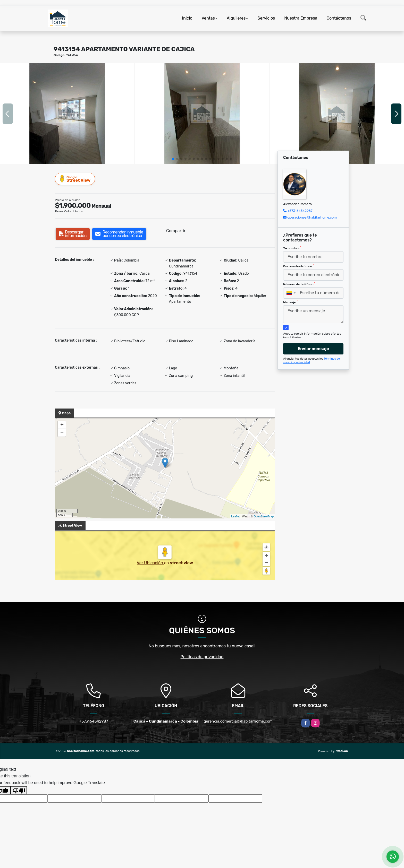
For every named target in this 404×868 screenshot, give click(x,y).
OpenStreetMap (264, 516)
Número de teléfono (299, 284)
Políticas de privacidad (202, 657)
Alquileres (236, 18)
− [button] (62, 433)
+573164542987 (300, 211)
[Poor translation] (19, 790)
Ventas (208, 18)
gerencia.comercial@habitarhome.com (238, 721)
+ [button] (62, 425)
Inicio (187, 18)
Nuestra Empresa (301, 18)
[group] (67, 114)
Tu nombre (292, 248)
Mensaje (290, 302)
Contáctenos (339, 18)
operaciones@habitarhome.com (312, 217)
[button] (173, 159)
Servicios (266, 18)
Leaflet (235, 516)
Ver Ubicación (150, 563)
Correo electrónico (298, 266)
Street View (75, 179)
